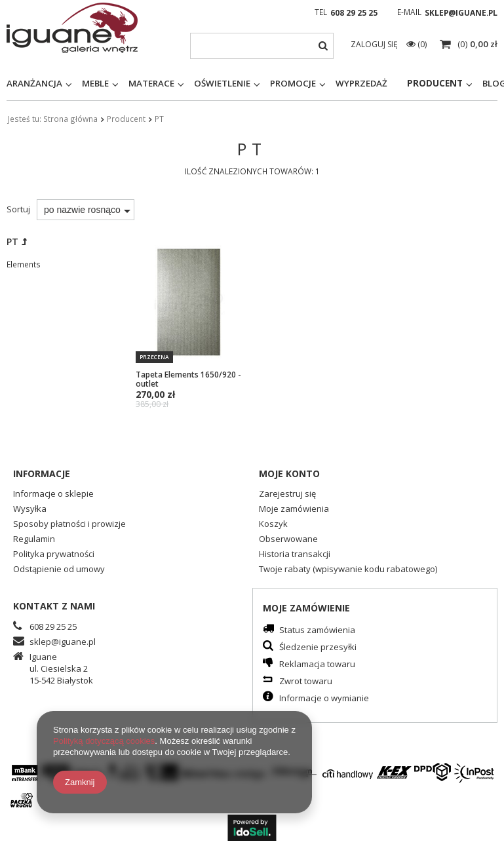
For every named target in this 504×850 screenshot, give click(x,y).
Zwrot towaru (306, 681)
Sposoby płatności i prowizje (69, 525)
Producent (435, 83)
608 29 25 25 (354, 13)
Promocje (293, 83)
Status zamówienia (317, 630)
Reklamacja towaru (317, 664)
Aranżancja (34, 83)
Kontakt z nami (54, 606)
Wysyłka (30, 510)
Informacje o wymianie (324, 698)
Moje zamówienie (306, 608)
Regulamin (34, 540)
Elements (24, 264)
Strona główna (70, 119)
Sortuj (18, 209)
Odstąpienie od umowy (59, 570)
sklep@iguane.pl (461, 13)
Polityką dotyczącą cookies (104, 741)
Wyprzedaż (361, 83)
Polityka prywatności (54, 555)
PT (12, 241)
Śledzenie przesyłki (318, 647)
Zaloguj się (375, 44)
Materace (151, 83)
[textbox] (262, 46)
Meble (95, 83)
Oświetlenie (222, 83)
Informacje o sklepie (53, 494)
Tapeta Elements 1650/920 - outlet (188, 379)
